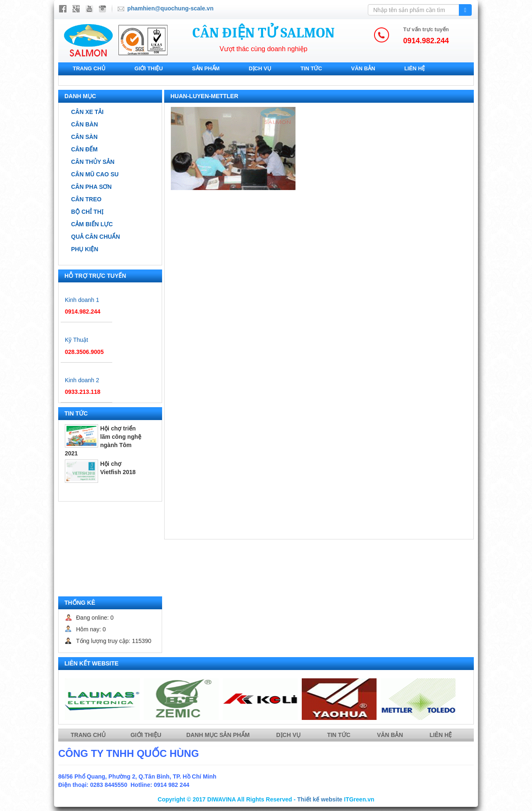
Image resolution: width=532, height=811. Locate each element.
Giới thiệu (149, 68)
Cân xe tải (87, 112)
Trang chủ (89, 68)
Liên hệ (415, 68)
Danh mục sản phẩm (219, 735)
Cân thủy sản (93, 162)
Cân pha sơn (91, 187)
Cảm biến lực (92, 224)
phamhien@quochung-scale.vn (170, 8)
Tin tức (311, 68)
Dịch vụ (260, 68)
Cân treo (86, 199)
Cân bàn (85, 124)
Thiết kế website (320, 799)
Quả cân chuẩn (96, 237)
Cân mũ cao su (95, 174)
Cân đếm (84, 149)
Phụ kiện (85, 249)
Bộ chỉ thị (87, 212)
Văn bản (363, 68)
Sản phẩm (206, 68)
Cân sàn (84, 137)
